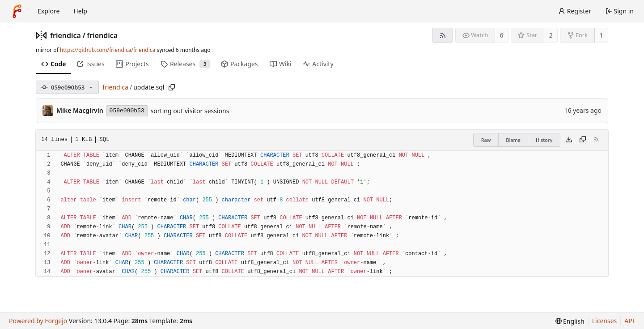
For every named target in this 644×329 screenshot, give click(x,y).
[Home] (17, 11)
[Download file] (569, 140)
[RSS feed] (443, 35)
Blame (513, 140)
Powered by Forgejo (38, 321)
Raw (486, 140)
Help (80, 11)
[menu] (570, 321)
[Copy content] (583, 140)
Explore (49, 11)
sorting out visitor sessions (190, 111)
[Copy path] (172, 87)
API (629, 321)
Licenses (605, 321)
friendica (66, 35)
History (544, 140)
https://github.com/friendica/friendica (108, 50)
